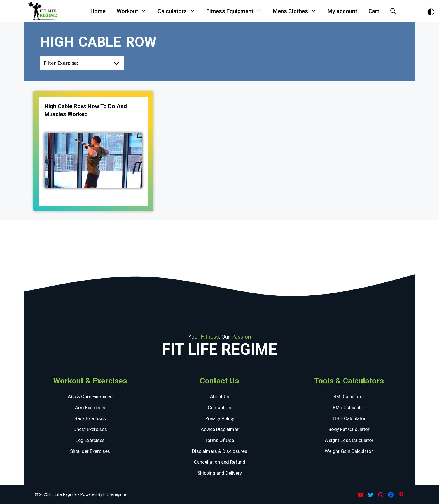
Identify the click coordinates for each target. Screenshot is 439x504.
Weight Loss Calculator (349, 440)
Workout (134, 11)
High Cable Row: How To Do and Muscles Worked (86, 110)
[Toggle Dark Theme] (431, 11)
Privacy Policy (220, 418)
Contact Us (219, 408)
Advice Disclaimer (220, 429)
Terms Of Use (219, 440)
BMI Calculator (349, 397)
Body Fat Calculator (349, 429)
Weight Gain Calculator (349, 451)
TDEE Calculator (349, 418)
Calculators (179, 11)
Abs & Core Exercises (90, 397)
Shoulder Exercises (90, 451)
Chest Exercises (90, 429)
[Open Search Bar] (393, 11)
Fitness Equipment (237, 11)
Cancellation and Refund (220, 462)
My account (342, 11)
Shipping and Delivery (220, 473)
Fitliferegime (115, 494)
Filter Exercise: (61, 63)
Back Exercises (90, 418)
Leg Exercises (90, 440)
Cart (374, 11)
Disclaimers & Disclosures (220, 451)
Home (98, 11)
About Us (220, 397)
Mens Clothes (297, 11)
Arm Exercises (90, 408)
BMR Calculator (349, 408)
